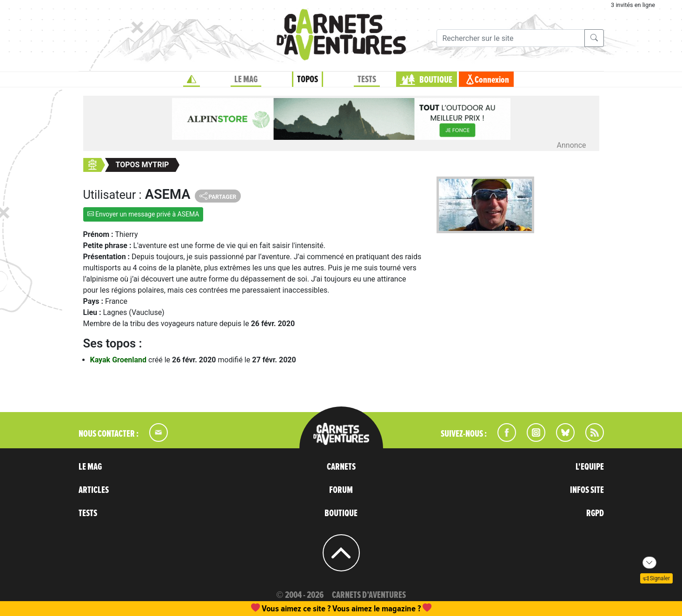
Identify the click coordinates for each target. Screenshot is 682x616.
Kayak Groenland (119, 360)
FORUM (341, 490)
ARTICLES (94, 490)
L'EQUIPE (590, 467)
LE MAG (246, 79)
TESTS (367, 79)
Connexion (492, 80)
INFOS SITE (587, 490)
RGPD (595, 513)
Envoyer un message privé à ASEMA (143, 214)
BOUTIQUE (436, 80)
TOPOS (308, 79)
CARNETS (341, 467)
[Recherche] (511, 38)
